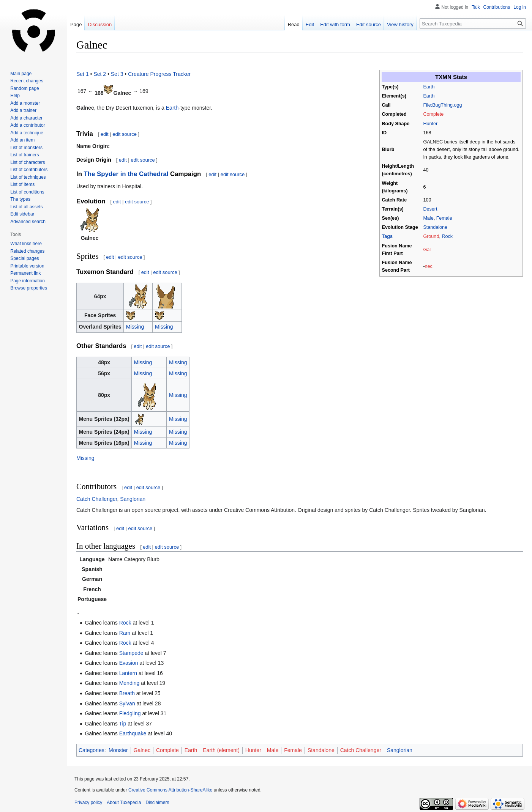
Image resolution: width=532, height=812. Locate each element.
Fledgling (130, 713)
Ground (431, 236)
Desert (430, 209)
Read (294, 24)
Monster (118, 750)
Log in (520, 7)
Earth (429, 87)
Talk (476, 7)
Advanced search (28, 222)
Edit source (369, 24)
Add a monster (25, 103)
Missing (135, 327)
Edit (310, 24)
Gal (427, 250)
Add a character (26, 118)
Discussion (100, 24)
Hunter (430, 124)
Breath (127, 693)
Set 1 (83, 74)
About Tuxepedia (124, 803)
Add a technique (27, 133)
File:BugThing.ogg (442, 105)
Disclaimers (157, 803)
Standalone (435, 227)
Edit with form (335, 24)
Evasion (129, 663)
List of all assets (26, 207)
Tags (387, 236)
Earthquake (133, 733)
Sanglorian (133, 499)
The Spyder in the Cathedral (126, 174)
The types (20, 199)
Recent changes (27, 81)
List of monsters (26, 148)
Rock (447, 236)
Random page (24, 88)
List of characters (28, 162)
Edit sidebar (22, 214)
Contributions (497, 7)
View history (400, 24)
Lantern (128, 673)
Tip (122, 724)
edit (105, 134)
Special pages (24, 258)
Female (444, 218)
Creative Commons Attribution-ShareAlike (170, 790)
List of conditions (27, 192)
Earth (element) (221, 750)
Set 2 (100, 74)
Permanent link (25, 273)
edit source (125, 134)
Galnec (142, 750)
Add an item (22, 140)
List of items (22, 184)
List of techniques (28, 177)
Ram (125, 633)
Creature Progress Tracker (159, 74)
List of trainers (24, 155)
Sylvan (127, 703)
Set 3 (117, 74)
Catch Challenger (97, 499)
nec (429, 266)
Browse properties (29, 288)
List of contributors (29, 170)
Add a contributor (28, 125)
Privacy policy (88, 803)
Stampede (131, 653)
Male (428, 218)
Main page (21, 74)
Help (15, 96)
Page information (28, 281)
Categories (92, 750)
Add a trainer (23, 110)
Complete (433, 114)
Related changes (27, 251)
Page (76, 24)
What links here (26, 244)
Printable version (27, 266)
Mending (129, 683)
